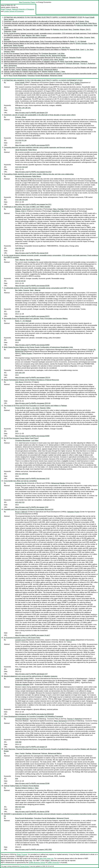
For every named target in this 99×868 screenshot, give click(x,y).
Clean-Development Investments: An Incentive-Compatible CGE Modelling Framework (33, 64)
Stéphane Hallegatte (80, 62)
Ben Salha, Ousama (39, 35)
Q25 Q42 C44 (20, 373)
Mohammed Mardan (59, 56)
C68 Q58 (18, 742)
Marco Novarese (6, 861)
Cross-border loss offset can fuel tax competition (20, 56)
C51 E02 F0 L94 (21, 140)
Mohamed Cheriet (56, 76)
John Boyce (66, 48)
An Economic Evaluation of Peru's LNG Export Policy (22, 60)
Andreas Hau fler (45, 56)
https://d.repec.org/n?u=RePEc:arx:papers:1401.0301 (33, 850)
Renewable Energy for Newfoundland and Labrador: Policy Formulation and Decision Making (36, 41)
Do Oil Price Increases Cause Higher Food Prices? (21, 54)
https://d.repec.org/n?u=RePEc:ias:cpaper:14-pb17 (33, 635)
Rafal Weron (92, 23)
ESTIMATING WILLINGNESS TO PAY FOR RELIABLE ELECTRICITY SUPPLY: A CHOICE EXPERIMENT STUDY (43, 17)
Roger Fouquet (6, 9)
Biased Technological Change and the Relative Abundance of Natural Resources (31, 48)
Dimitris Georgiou (82, 43)
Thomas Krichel (24, 866)
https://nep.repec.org (46, 858)
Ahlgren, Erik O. (85, 29)
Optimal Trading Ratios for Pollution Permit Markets (21, 72)
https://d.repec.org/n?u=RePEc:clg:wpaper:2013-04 (33, 403)
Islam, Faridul (16, 70)
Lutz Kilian (61, 54)
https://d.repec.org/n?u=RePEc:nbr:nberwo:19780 (32, 812)
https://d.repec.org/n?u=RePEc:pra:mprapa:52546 (32, 783)
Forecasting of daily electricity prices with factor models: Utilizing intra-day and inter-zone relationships (39, 25)
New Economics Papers (27, 2)
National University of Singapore (23, 9)
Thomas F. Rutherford (88, 64)
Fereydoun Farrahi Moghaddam (38, 76)
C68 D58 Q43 (20, 248)
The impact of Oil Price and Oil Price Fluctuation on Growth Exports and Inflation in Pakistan (35, 50)
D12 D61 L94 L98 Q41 (23, 108)
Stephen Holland (47, 72)
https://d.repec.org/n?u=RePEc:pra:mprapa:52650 (32, 345)
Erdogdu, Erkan (84, 21)
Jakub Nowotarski (81, 23)
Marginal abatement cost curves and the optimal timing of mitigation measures (31, 62)
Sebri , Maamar (35, 290)
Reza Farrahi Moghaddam (18, 76)
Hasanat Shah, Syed (77, 50)
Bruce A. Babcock (62, 58)
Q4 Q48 (18, 340)
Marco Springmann (10, 66)
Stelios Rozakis (18, 45)
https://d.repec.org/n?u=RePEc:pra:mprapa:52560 (32, 436)
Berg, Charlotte (74, 29)
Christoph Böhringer (73, 64)
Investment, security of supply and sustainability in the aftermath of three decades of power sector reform (40, 21)
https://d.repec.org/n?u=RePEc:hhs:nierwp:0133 (32, 253)
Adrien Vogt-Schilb (66, 62)
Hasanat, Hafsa (9, 51)
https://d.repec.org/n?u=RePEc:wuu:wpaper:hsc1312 (33, 172)
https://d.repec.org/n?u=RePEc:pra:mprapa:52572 (32, 316)
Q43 (17, 431)
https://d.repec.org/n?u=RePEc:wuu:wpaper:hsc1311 (33, 204)
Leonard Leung (48, 60)
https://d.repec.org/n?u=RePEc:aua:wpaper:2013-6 (33, 378)
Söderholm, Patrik (10, 31)
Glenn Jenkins (9, 19)
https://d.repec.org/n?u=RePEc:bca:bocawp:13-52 (32, 479)
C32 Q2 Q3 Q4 (20, 281)
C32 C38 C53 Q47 (22, 200)
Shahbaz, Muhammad (29, 70)
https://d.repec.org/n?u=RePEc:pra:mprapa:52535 (32, 286)
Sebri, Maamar (27, 35)
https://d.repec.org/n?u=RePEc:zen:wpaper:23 (31, 747)
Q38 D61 (18, 669)
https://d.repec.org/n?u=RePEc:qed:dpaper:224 (31, 113)
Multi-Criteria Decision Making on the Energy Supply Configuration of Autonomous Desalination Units (38, 43)
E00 (17, 779)
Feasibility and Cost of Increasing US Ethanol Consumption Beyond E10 (29, 58)
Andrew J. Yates (60, 72)
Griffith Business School (37, 863)
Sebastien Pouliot (75, 58)
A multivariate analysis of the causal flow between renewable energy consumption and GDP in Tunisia (39, 37)
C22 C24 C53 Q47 (22, 167)
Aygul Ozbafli (90, 17)
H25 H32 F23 (20, 502)
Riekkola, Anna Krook (60, 29)
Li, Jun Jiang (89, 50)
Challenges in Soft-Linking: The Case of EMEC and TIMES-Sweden (27, 29)
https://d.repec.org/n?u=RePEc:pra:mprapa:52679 (32, 145)
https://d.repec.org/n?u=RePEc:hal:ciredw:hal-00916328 (34, 714)
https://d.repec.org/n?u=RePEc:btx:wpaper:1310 (32, 507)
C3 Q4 (17, 312)
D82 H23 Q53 (20, 807)
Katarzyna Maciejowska (85, 25)
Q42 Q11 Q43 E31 (22, 474)
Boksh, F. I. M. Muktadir (78, 41)
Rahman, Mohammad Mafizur (48, 70)
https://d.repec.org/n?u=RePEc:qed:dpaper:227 (31, 674)
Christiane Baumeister (49, 54)
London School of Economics (14, 11)
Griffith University (53, 863)
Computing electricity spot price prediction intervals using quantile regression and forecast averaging (38, 23)
